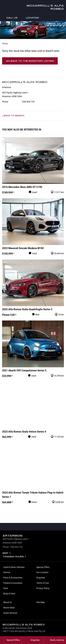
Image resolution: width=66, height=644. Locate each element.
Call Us (9, 18)
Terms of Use (43, 583)
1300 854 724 (28, 102)
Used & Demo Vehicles (14, 567)
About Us (8, 602)
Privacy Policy (43, 588)
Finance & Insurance (13, 583)
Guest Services (10, 613)
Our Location (42, 572)
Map (5, 553)
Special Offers (43, 567)
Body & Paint (9, 594)
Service (7, 572)
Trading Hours (13, 557)
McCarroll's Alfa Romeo (45, 7)
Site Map (41, 602)
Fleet (6, 588)
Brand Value (9, 608)
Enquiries (41, 578)
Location (30, 18)
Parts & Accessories (13, 578)
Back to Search (14, 116)
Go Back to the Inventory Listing (30, 61)
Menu (63, 18)
